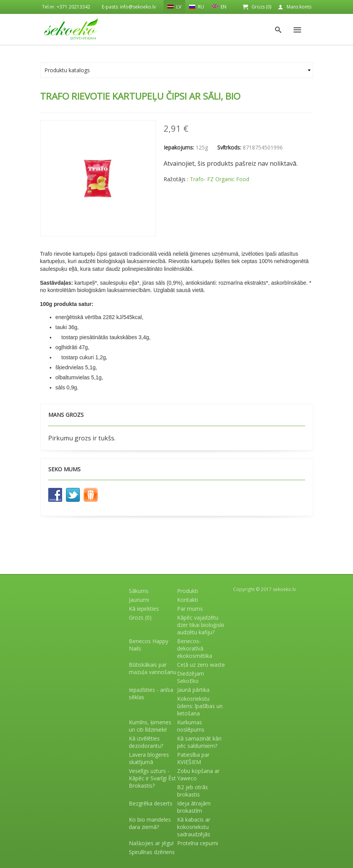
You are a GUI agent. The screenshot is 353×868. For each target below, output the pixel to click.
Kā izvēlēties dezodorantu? (146, 742)
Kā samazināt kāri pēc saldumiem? (199, 742)
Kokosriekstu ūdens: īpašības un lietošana (200, 706)
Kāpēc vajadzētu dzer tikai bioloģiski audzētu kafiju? (201, 625)
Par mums (190, 609)
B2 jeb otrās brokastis (193, 791)
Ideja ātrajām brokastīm (194, 807)
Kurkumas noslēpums (191, 726)
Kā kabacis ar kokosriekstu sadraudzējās (194, 827)
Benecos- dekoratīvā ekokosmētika (195, 648)
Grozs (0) (261, 7)
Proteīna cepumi (198, 843)
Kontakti (187, 600)
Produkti (187, 591)
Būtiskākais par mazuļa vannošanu (153, 668)
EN (219, 6)
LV (174, 7)
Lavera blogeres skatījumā (149, 758)
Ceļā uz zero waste (201, 665)
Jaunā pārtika (193, 690)
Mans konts (299, 7)
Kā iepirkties (144, 609)
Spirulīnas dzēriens (152, 852)
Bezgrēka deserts (151, 803)
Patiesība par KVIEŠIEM (193, 758)
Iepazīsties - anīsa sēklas (151, 693)
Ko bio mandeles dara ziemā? (150, 823)
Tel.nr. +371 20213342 (66, 7)
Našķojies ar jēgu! (151, 843)
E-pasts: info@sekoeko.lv (129, 7)
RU (197, 7)
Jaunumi (139, 600)
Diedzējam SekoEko (191, 677)
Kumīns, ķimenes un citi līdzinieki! (150, 726)
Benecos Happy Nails (149, 645)
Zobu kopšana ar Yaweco (198, 775)
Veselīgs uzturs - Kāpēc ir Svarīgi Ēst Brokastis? (152, 778)
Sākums (139, 591)
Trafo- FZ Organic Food (220, 179)
